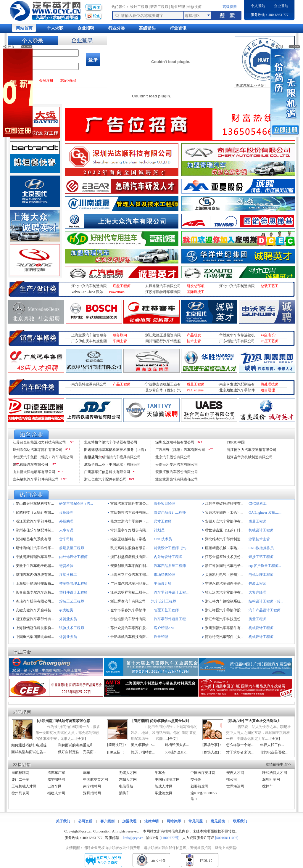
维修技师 (194, 7)
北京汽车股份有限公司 (173, 457)
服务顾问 (120, 335)
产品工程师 (122, 384)
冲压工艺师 (270, 341)
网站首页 (24, 28)
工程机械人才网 (24, 786)
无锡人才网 (128, 773)
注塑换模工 (68, 575)
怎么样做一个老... (240, 745)
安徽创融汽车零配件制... (129, 566)
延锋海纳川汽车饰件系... (35, 548)
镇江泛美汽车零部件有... (224, 592)
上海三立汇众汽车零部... (129, 575)
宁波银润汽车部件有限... (129, 619)
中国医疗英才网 (203, 773)
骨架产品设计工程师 (170, 512)
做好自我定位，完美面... (77, 752)
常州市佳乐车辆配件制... (35, 530)
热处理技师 (270, 384)
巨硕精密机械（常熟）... (224, 548)
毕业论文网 (164, 793)
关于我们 (63, 821)
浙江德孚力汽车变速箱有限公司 (252, 450)
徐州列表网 (20, 793)
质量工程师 (196, 384)
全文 (81, 739)
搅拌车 (267, 786)
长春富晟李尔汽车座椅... (35, 592)
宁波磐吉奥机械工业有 (163, 384)
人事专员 (66, 530)
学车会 (160, 773)
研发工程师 (159, 7)
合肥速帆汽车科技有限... (129, 637)
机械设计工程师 (261, 530)
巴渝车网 (54, 786)
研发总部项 (196, 286)
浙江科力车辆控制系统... (224, 601)
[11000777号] (170, 838)
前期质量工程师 (72, 548)
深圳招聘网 (92, 793)
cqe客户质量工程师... (265, 566)
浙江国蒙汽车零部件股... (35, 521)
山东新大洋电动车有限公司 (34, 472)
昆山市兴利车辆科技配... (35, 504)
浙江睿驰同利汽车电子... (224, 566)
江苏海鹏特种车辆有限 (163, 292)
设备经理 (66, 512)
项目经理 (268, 390)
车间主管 (120, 341)
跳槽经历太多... (177, 745)
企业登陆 (281, 6)
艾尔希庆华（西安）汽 (163, 390)
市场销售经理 (165, 575)
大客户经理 (257, 592)
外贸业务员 (68, 619)
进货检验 (66, 566)
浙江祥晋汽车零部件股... (224, 610)
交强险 (196, 779)
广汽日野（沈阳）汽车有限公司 (180, 450)
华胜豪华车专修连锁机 (237, 335)
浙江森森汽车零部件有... (35, 619)
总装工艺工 (270, 286)
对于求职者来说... (240, 752)
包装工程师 (257, 584)
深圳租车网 (271, 779)
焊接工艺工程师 (261, 557)
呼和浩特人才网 (275, 773)
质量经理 (161, 637)
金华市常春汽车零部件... (129, 610)
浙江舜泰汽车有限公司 (128, 601)
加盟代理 (129, 821)
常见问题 (196, 821)
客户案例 (107, 821)
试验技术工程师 (72, 628)
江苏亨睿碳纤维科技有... (224, 504)
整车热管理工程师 (73, 584)
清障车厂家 (56, 773)
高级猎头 (147, 28)
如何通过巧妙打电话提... (30, 745)
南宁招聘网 (92, 786)
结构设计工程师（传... (266, 601)
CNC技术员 (163, 539)
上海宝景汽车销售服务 (89, 335)
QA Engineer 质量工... (265, 512)
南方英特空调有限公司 (89, 384)
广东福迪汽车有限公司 (237, 341)
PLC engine (195, 390)
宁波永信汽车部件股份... (224, 584)
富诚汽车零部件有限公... (129, 504)
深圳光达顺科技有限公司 (175, 442)
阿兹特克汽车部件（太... (224, 637)
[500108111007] (227, 838)
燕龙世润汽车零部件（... (129, 521)
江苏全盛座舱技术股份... (224, 557)
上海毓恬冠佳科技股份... (35, 628)
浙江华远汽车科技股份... (224, 619)
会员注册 (46, 81)
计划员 (159, 530)
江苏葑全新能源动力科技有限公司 (39, 442)
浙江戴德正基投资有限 (163, 335)
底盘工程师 (122, 286)
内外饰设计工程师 (73, 557)
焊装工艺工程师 (72, 601)
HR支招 (114, 752)
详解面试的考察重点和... (77, 745)
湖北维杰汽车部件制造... (224, 539)
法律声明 (151, 821)
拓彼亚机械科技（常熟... (129, 539)
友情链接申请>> (278, 764)
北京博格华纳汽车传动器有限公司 (111, 442)
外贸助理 (66, 521)
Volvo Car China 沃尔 (87, 292)
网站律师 (174, 821)
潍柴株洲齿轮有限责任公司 (177, 479)
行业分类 (117, 28)
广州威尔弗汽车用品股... (129, 584)
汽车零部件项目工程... (171, 619)
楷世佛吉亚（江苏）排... (224, 530)
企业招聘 (86, 28)
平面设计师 (163, 584)
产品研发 (194, 335)
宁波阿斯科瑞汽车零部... (35, 557)
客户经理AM (164, 628)
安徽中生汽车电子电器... (35, 566)
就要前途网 (199, 786)
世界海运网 (235, 786)
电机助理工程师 (261, 575)
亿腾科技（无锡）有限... (35, 512)
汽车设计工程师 (164, 601)
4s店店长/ (268, 335)
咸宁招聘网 (56, 779)
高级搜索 (230, 7)
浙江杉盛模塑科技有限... (129, 557)
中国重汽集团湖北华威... (35, 637)
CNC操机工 (258, 504)
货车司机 (66, 539)
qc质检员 (66, 610)
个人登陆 (258, 6)
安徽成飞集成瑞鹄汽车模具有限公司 (112, 457)
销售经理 (178, 7)
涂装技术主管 (259, 539)
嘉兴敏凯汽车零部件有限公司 (36, 479)
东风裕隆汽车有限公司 (163, 286)
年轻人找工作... (272, 745)
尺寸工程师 (163, 521)
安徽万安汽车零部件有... (224, 521)
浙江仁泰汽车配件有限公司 (105, 479)
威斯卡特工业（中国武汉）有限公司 (112, 464)
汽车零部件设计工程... (171, 592)
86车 (87, 773)
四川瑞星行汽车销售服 (163, 341)
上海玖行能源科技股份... (35, 584)
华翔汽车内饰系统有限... (35, 575)
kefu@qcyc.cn (133, 838)
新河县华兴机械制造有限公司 (250, 457)
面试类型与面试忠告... (29, 752)
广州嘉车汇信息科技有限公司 (107, 472)
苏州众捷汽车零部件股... (129, 628)
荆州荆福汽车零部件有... (224, 628)
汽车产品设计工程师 (265, 610)
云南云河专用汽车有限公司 (177, 464)
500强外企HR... (177, 752)
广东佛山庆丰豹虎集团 (89, 341)
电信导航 (126, 786)
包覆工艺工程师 (166, 610)
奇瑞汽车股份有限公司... (35, 601)
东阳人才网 (128, 779)
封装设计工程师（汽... (171, 548)
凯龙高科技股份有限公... (129, 548)
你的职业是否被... (274, 752)
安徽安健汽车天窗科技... (35, 610)
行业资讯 (178, 28)
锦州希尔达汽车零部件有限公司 (38, 450)
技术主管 (194, 341)
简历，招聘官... (143, 752)
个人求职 (55, 28)
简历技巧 (115, 745)
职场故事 (211, 745)
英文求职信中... (143, 745)
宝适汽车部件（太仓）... (224, 512)
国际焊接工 (196, 292)
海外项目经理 (165, 504)
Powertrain (117, 292)
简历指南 (141, 721)
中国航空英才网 (96, 779)
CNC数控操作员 (261, 548)
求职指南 (45, 721)
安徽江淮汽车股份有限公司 (177, 472)
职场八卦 (236, 721)
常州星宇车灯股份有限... (129, 530)
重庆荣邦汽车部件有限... (129, 512)
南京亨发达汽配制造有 (237, 384)
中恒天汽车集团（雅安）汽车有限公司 (43, 457)
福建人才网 (56, 793)
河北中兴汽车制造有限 (89, 286)
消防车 (124, 793)
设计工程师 (139, 7)
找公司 (232, 779)
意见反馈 (218, 821)
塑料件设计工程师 (73, 592)
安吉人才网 (235, 773)
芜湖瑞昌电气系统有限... (35, 539)
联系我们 (240, 821)
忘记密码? (68, 81)
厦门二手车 (20, 779)
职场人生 (211, 752)
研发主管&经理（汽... (76, 504)
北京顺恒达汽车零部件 (237, 390)
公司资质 (85, 821)
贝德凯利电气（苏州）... (224, 575)
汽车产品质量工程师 (170, 566)
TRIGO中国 (236, 442)
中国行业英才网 (167, 779)
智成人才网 (164, 786)
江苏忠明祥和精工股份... (129, 592)
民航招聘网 (20, 773)
